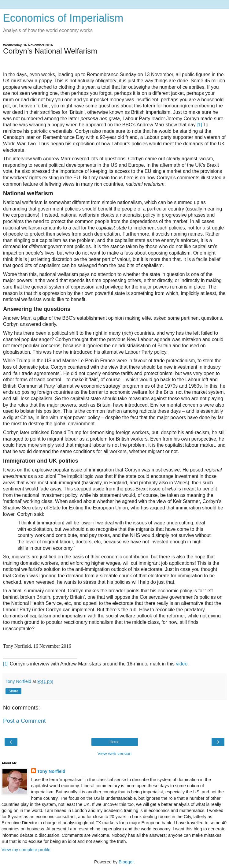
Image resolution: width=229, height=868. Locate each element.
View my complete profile (26, 850)
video (182, 664)
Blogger (126, 862)
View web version (115, 754)
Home (114, 742)
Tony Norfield (51, 771)
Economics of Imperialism (63, 18)
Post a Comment (24, 721)
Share (13, 691)
